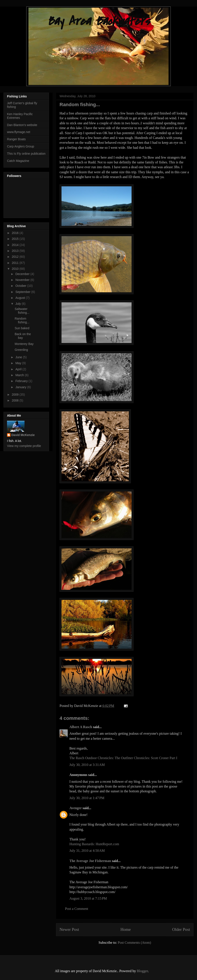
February (22, 381)
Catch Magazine (18, 161)
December (23, 274)
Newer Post (69, 929)
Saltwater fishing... (22, 311)
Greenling (21, 350)
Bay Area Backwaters (98, 21)
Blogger (142, 971)
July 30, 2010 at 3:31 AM (87, 765)
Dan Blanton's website (22, 125)
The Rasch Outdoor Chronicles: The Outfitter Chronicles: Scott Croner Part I (123, 758)
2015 (16, 239)
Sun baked (22, 328)
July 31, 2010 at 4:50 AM (87, 851)
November (23, 280)
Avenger (76, 808)
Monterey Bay (24, 344)
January (21, 387)
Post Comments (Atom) (134, 943)
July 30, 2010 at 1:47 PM (87, 798)
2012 (16, 257)
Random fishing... (22, 320)
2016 (16, 233)
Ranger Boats (16, 139)
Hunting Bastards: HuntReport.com (94, 844)
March (20, 375)
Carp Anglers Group (21, 146)
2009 (16, 395)
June (19, 357)
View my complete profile (24, 446)
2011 (16, 263)
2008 (16, 400)
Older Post (181, 929)
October (21, 286)
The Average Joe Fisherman (90, 861)
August (20, 298)
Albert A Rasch (81, 727)
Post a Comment (77, 909)
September (23, 292)
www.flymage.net (19, 132)
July (18, 304)
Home (126, 929)
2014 (16, 245)
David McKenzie (23, 435)
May (19, 363)
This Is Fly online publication (26, 154)
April (19, 369)
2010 (16, 269)
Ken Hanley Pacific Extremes (20, 116)
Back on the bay (23, 336)
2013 (16, 251)
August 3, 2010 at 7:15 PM (88, 898)
